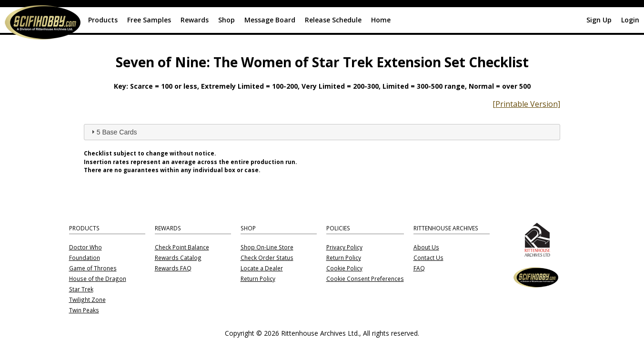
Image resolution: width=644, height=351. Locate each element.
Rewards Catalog (178, 258)
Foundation (85, 258)
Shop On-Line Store (267, 248)
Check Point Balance (182, 248)
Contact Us (428, 258)
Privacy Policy (344, 248)
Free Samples (149, 20)
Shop (226, 20)
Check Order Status (267, 258)
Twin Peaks (84, 310)
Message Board (270, 20)
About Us (426, 248)
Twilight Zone (87, 300)
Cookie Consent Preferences (365, 279)
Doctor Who (86, 248)
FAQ (419, 268)
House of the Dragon (98, 279)
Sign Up (599, 20)
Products (103, 20)
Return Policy (258, 279)
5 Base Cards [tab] (113, 132)
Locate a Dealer (262, 268)
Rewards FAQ (173, 268)
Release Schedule (333, 20)
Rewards (195, 20)
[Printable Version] (526, 104)
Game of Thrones (93, 268)
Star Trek (81, 289)
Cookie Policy (344, 268)
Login (630, 20)
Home (381, 20)
